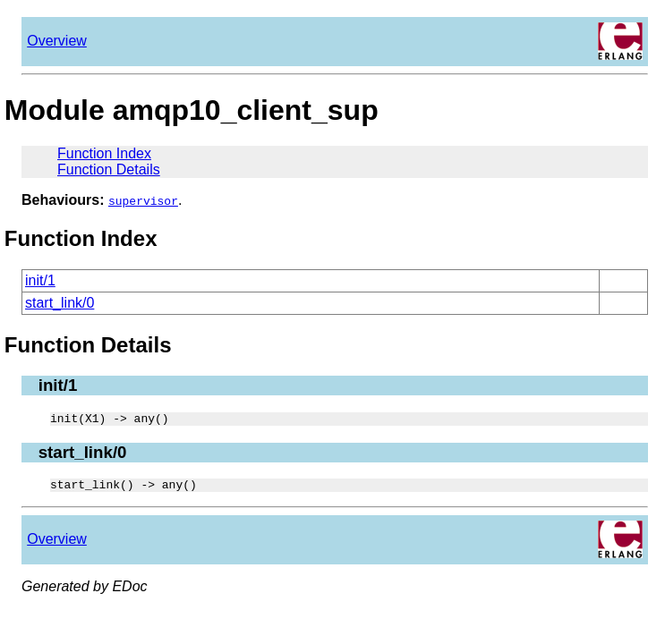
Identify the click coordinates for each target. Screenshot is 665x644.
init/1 (40, 280)
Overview (57, 41)
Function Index (104, 153)
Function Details (109, 169)
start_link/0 (60, 303)
